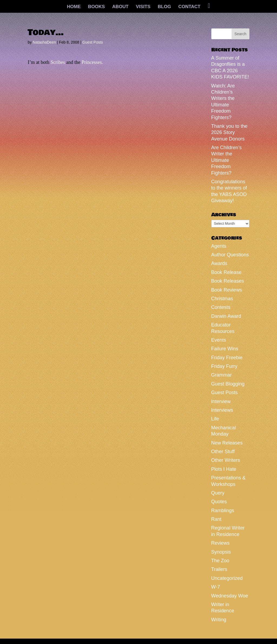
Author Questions (230, 255)
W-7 (216, 587)
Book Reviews (227, 290)
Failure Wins (225, 349)
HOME (74, 7)
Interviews (222, 410)
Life (215, 419)
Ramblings (223, 511)
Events (219, 340)
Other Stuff (223, 452)
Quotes (219, 502)
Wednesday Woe (230, 596)
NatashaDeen (44, 42)
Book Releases (228, 281)
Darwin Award (226, 316)
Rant (216, 519)
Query (218, 493)
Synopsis (221, 552)
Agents (219, 246)
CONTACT (189, 7)
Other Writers (226, 460)
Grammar (222, 375)
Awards (219, 263)
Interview (221, 401)
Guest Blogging (228, 384)
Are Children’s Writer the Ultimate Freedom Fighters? (227, 160)
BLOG (164, 7)
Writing (219, 620)
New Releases (227, 443)
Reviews (220, 543)
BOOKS (96, 7)
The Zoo (220, 561)
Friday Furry (224, 366)
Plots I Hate (224, 469)
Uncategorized (227, 578)
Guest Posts (93, 42)
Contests (221, 307)
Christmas (222, 299)
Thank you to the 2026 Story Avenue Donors (229, 133)
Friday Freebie (227, 358)
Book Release (226, 272)
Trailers (219, 569)
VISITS (143, 7)
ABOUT (120, 7)
